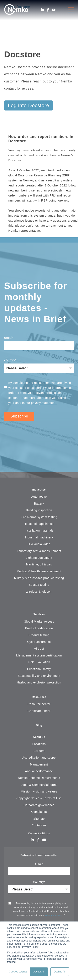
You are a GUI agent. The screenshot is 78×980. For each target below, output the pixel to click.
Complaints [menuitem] (39, 812)
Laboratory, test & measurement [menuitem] (39, 551)
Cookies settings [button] (18, 972)
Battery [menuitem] (39, 503)
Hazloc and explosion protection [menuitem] (39, 682)
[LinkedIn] (42, 10)
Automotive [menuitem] (39, 497)
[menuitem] (39, 604)
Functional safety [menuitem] (39, 669)
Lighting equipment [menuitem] (39, 558)
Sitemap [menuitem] (39, 819)
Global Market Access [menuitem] (39, 622)
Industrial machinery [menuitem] (39, 537)
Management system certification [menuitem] (39, 655)
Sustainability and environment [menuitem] (39, 676)
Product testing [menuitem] (39, 635)
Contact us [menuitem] (39, 825)
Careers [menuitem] (39, 751)
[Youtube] (54, 10)
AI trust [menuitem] (39, 649)
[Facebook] (48, 10)
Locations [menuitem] (39, 744)
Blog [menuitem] (39, 725)
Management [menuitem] (39, 764)
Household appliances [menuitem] (39, 524)
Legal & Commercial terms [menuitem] (39, 785)
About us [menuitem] (39, 737)
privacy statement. (44, 403)
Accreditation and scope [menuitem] (39, 758)
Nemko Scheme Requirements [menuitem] (39, 778)
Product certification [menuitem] (39, 628)
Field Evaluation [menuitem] (39, 662)
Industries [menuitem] (39, 490)
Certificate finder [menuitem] (39, 711)
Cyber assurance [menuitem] (39, 642)
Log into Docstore (28, 105)
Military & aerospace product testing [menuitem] (39, 578)
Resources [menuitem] (39, 697)
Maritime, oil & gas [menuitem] (39, 564)
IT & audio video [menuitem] (39, 544)
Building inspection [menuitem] (39, 510)
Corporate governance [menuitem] (39, 805)
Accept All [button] (39, 972)
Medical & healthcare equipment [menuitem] (39, 571)
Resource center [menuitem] (39, 704)
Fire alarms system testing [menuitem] (39, 517)
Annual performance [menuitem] (39, 771)
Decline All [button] (60, 972)
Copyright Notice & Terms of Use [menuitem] (39, 798)
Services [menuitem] (39, 614)
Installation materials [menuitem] (39, 530)
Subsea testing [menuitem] (39, 585)
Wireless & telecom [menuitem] (39, 592)
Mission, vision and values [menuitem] (39, 791)
